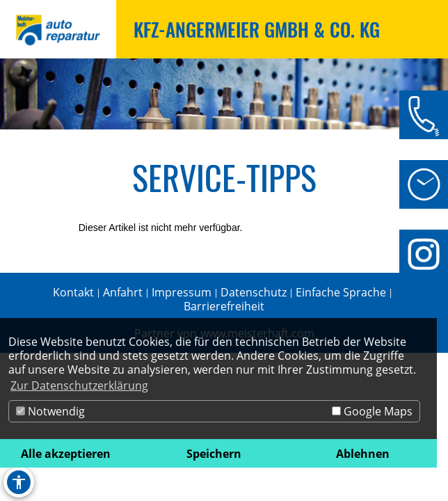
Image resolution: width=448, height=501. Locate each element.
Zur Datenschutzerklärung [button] (79, 385)
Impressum (182, 292)
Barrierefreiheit (224, 306)
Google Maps (372, 411)
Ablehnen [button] (363, 454)
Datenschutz (254, 292)
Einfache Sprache (341, 292)
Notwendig (50, 411)
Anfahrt (123, 292)
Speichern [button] (214, 454)
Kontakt (73, 292)
